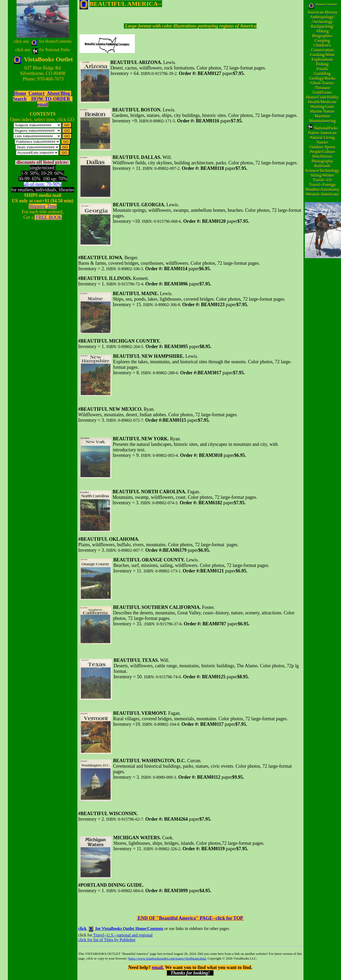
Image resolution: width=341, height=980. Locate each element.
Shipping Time (43, 206)
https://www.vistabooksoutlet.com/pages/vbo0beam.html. (167, 958)
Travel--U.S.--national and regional (122, 935)
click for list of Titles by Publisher (107, 940)
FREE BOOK (49, 217)
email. (158, 967)
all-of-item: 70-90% (43, 184)
